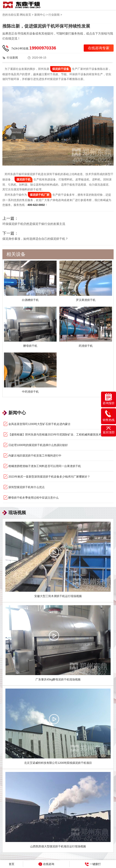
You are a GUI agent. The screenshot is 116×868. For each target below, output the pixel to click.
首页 (12, 864)
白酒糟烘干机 (30, 300)
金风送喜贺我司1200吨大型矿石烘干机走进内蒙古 (39, 424)
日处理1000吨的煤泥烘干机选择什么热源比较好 (38, 445)
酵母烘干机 (30, 346)
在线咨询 (46, 864)
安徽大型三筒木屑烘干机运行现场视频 (58, 596)
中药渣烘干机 (30, 392)
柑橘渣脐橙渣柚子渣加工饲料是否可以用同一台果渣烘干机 (45, 466)
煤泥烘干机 (24, 179)
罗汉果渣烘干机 (86, 300)
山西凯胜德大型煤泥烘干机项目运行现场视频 (58, 846)
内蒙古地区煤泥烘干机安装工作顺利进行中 (35, 456)
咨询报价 (109, 399)
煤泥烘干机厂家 (40, 195)
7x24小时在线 (34, 48)
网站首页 (26, 15)
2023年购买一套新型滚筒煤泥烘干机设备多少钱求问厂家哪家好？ (49, 477)
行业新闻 (54, 15)
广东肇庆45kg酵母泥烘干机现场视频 (58, 679)
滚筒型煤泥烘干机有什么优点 (27, 487)
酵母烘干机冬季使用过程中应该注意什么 (33, 498)
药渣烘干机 (86, 346)
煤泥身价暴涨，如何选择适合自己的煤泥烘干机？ (35, 239)
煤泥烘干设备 (61, 69)
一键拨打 (93, 864)
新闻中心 (40, 15)
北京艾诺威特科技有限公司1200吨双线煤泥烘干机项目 (58, 763)
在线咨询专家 (99, 48)
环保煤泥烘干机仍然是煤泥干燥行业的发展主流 (34, 224)
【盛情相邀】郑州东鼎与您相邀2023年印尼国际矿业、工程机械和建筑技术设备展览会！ (61, 434)
